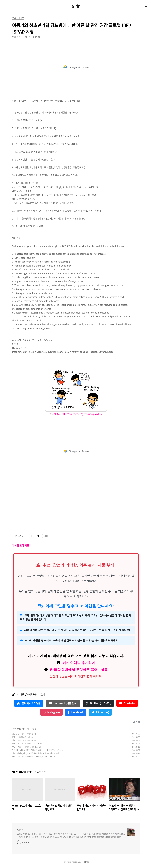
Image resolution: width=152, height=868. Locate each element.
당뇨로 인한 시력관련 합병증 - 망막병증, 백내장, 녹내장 (32, 757)
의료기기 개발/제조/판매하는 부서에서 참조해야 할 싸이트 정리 (35, 753)
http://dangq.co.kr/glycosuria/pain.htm (82, 414)
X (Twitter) (100, 712)
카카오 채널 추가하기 (79, 663)
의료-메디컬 (17, 729)
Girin (76, 6)
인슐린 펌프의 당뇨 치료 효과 (23, 740)
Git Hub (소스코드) (98, 703)
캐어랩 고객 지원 (21, 545)
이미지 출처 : (56, 414)
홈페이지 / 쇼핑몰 (29, 703)
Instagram (51, 712)
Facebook (76, 712)
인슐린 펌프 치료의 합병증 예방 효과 (26, 744)
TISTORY (77, 862)
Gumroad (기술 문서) (63, 703)
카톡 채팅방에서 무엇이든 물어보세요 (79, 670)
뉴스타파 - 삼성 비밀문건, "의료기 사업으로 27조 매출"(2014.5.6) (37, 750)
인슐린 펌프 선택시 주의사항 (23, 734)
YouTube (127, 703)
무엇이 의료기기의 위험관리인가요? (25, 747)
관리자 (87, 862)
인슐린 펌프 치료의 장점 (21, 737)
